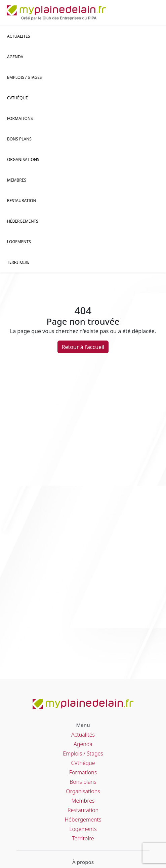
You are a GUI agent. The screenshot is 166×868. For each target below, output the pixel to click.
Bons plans (19, 139)
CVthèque (83, 763)
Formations (20, 118)
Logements (19, 242)
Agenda (15, 57)
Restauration (22, 201)
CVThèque (17, 98)
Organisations (23, 159)
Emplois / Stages (83, 753)
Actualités (18, 36)
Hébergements (23, 221)
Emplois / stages (24, 77)
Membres (17, 180)
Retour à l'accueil (83, 347)
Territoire (18, 262)
